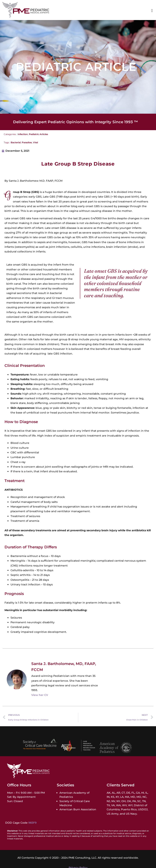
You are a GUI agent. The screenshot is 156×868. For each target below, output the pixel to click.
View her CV (40, 695)
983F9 (32, 823)
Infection (23, 134)
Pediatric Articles (38, 134)
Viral (35, 142)
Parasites (27, 142)
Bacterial (16, 142)
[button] (152, 11)
